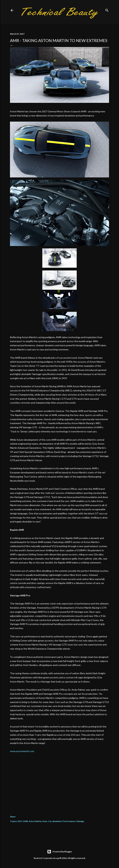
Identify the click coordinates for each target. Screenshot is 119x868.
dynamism (57, 821)
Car (50, 821)
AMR (25, 821)
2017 (20, 821)
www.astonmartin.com (22, 751)
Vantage (80, 821)
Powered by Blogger (60, 852)
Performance (69, 821)
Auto (45, 821)
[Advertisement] (60, 782)
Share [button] (13, 817)
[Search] (107, 10)
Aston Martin (35, 821)
